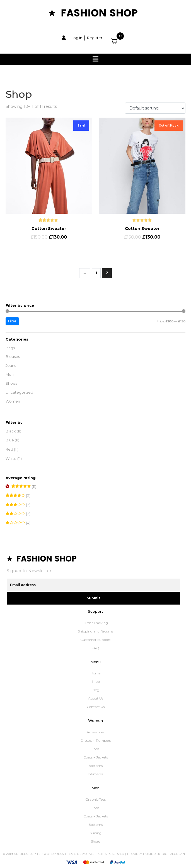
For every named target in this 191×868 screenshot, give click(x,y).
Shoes (11, 383)
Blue (10, 440)
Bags (10, 348)
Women (13, 401)
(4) (18, 523)
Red (9, 449)
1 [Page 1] (96, 273)
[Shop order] (155, 108)
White (11, 458)
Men (10, 374)
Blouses (13, 356)
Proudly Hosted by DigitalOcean (156, 854)
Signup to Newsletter (29, 571)
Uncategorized (19, 392)
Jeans (11, 365)
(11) (24, 487)
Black (11, 431)
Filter (12, 321)
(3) (18, 496)
